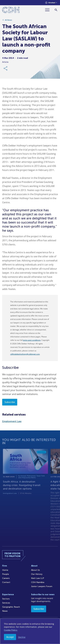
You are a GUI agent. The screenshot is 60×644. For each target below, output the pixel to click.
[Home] (11, 10)
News (5, 611)
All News (8, 21)
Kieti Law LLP (38, 578)
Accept (10, 637)
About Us (35, 570)
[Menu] (48, 10)
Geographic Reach (11, 607)
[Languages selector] (51, 3)
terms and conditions (32, 340)
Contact (6, 582)
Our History (37, 574)
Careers (6, 578)
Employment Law (12, 421)
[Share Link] (6, 69)
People (6, 574)
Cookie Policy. (11, 630)
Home (5, 570)
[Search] (56, 10)
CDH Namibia (38, 582)
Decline (22, 637)
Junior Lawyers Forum (42, 586)
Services (6, 603)
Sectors (6, 599)
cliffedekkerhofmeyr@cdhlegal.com (25, 354)
